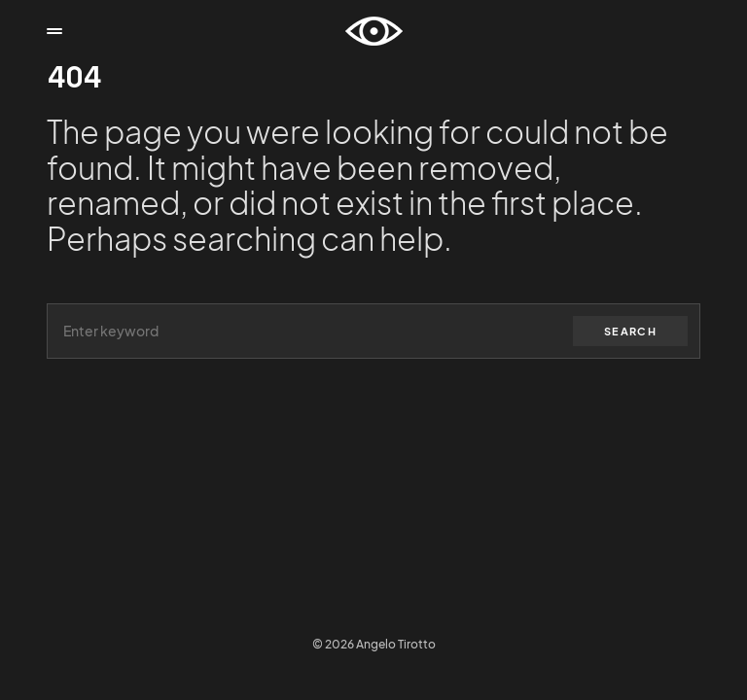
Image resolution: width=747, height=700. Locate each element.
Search (630, 331)
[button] (54, 31)
